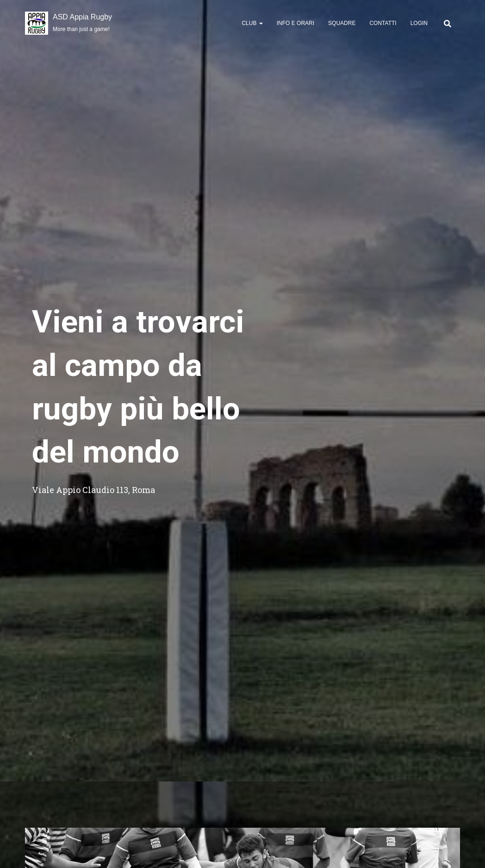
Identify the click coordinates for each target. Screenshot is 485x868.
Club (252, 23)
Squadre (342, 23)
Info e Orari (295, 23)
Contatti (383, 23)
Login (419, 23)
